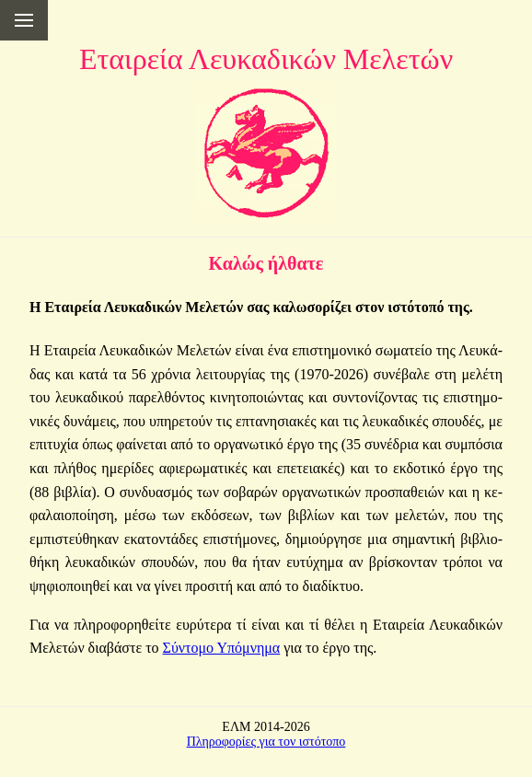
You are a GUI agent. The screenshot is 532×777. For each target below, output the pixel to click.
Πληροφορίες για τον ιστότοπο (266, 742)
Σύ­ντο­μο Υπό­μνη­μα (222, 648)
